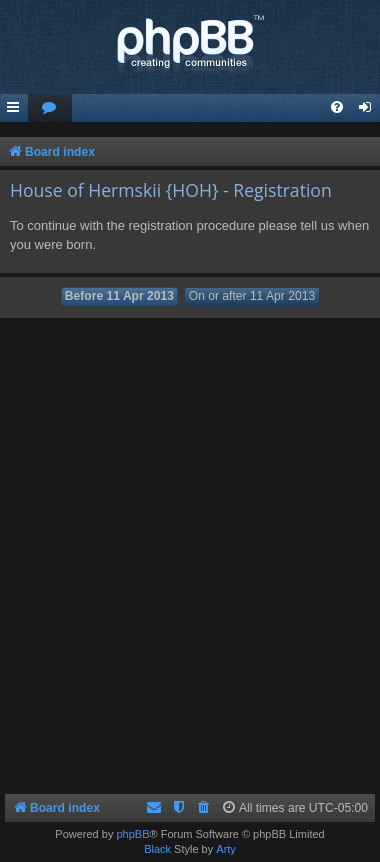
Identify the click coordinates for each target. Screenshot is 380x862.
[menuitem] (50, 108)
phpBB (132, 834)
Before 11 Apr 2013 (119, 296)
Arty (226, 849)
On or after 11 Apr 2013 (252, 296)
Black (157, 849)
